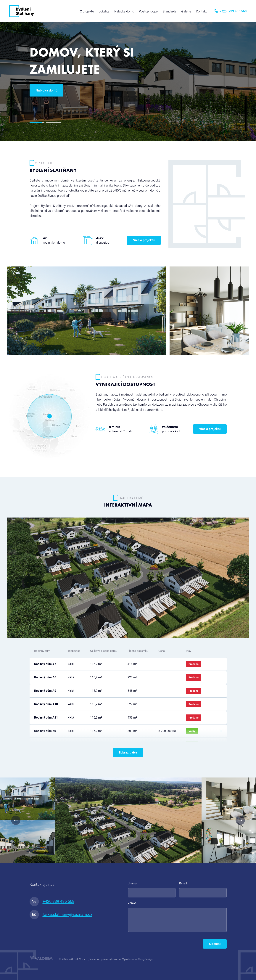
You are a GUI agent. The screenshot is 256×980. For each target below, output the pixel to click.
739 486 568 (230, 11)
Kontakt (201, 11)
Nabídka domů (124, 11)
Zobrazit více (128, 752)
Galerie (186, 11)
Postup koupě (148, 11)
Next (240, 820)
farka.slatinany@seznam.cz (61, 915)
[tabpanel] (128, 71)
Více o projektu (144, 240)
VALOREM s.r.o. (78, 959)
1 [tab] (37, 122)
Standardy (169, 11)
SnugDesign (146, 959)
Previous (16, 820)
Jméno (132, 883)
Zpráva (132, 903)
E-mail (183, 883)
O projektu (87, 11)
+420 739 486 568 (52, 902)
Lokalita (104, 11)
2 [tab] (54, 122)
